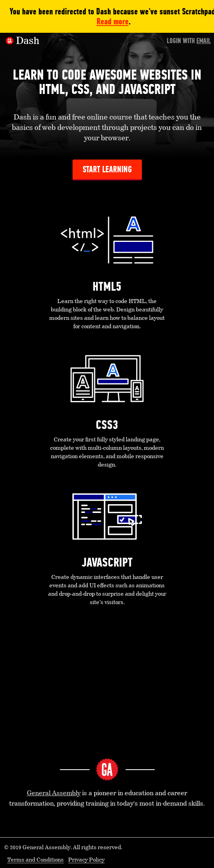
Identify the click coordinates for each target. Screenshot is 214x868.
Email (204, 41)
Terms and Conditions (35, 860)
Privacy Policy (86, 860)
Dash (28, 41)
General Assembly (54, 794)
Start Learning (107, 169)
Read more (113, 21)
